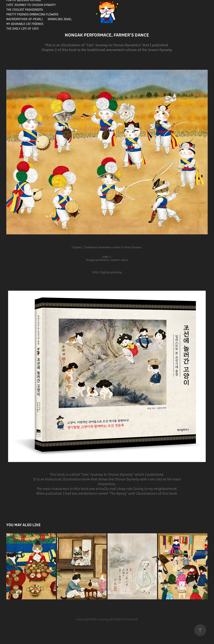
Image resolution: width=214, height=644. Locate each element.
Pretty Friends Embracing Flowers (32, 14)
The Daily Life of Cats (22, 28)
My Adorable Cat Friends (25, 24)
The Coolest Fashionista (25, 9)
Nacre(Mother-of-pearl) (25, 19)
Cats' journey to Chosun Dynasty (31, 5)
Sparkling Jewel (60, 19)
